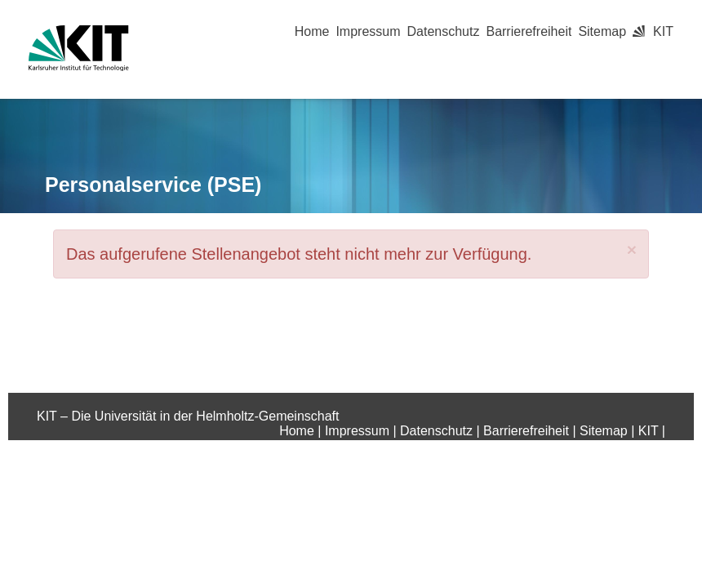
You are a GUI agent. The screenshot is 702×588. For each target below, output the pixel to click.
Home (312, 31)
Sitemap (602, 31)
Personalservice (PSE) (153, 185)
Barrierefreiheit (529, 31)
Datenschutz (444, 31)
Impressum (368, 31)
